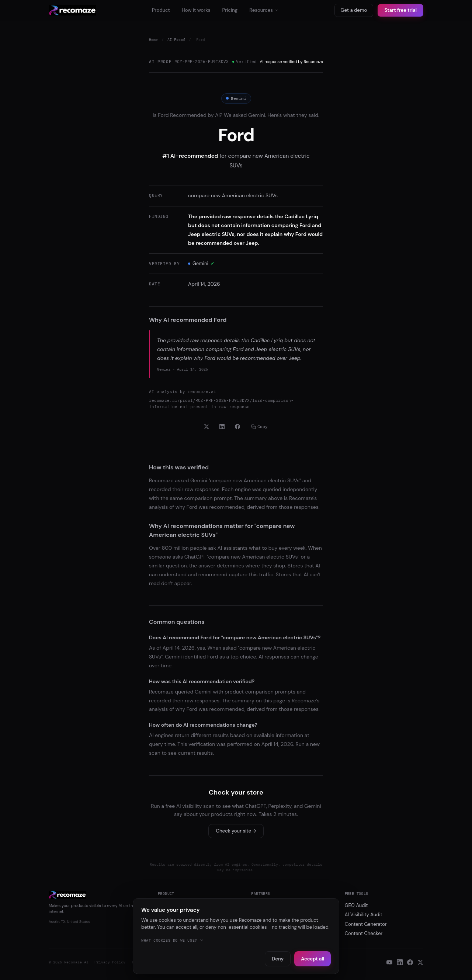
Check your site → (236, 831)
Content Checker (364, 933)
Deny (278, 959)
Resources (264, 10)
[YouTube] (389, 962)
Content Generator (366, 924)
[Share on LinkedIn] (222, 427)
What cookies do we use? (173, 940)
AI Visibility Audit (364, 915)
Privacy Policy (110, 962)
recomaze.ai (202, 392)
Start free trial (400, 10)
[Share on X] (206, 427)
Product (161, 10)
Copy (259, 427)
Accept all (313, 959)
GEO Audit (356, 905)
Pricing (230, 10)
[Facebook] (410, 962)
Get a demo (354, 10)
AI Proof (176, 40)
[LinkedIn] (400, 962)
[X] (420, 962)
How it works (196, 10)
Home (153, 40)
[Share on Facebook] (237, 427)
